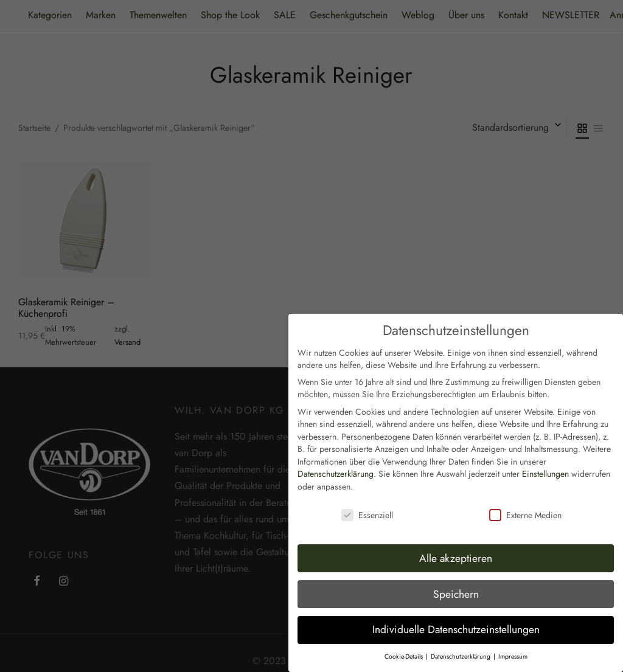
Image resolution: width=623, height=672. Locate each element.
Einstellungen (545, 453)
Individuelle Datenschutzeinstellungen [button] (456, 609)
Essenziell (367, 494)
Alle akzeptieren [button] (456, 537)
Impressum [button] (513, 635)
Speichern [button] (456, 573)
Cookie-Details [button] (405, 635)
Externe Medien (525, 494)
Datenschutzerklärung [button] (461, 635)
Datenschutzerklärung (336, 453)
